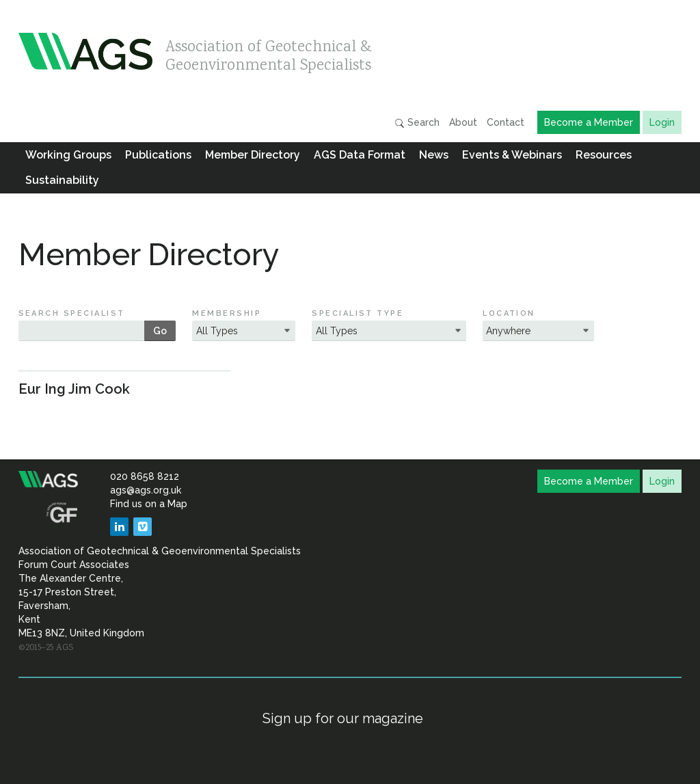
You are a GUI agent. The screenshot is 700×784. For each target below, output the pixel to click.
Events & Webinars (512, 155)
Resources (604, 155)
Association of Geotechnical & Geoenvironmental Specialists (269, 53)
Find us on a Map (149, 504)
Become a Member (589, 122)
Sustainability (62, 180)
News (434, 155)
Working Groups (68, 155)
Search (417, 123)
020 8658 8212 (145, 476)
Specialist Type (358, 313)
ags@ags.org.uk (146, 490)
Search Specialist (72, 313)
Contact (506, 122)
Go (160, 331)
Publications (158, 155)
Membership (227, 313)
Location (509, 313)
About (463, 122)
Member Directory (253, 155)
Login (662, 122)
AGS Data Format (360, 155)
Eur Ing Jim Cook (74, 389)
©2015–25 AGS (46, 648)
